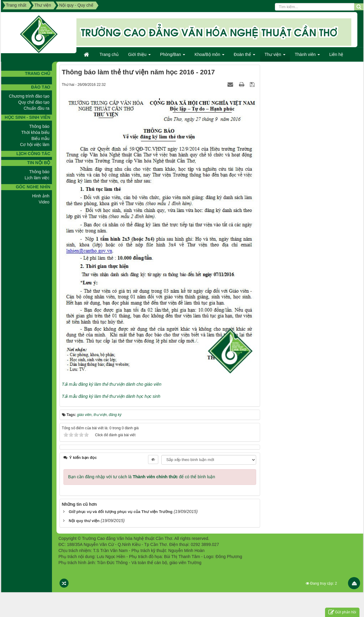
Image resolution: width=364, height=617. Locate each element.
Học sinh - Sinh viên (27, 117)
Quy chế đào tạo (34, 102)
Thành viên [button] (307, 56)
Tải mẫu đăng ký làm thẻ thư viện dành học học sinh (111, 396)
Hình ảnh (41, 196)
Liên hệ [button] (336, 54)
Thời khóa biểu (35, 132)
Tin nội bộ (39, 163)
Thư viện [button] (275, 56)
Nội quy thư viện (84, 521)
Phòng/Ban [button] (173, 56)
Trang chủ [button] (109, 54)
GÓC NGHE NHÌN (33, 187)
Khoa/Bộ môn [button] (209, 56)
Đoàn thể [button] (245, 56)
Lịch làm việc (37, 178)
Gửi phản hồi (342, 612)
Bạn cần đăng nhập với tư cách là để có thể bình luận (142, 477)
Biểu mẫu (40, 138)
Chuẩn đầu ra (36, 108)
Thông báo (39, 126)
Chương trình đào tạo (29, 96)
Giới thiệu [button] (139, 56)
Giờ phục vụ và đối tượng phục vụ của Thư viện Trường (121, 512)
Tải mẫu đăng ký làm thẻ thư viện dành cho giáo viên (112, 384)
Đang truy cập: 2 (321, 583)
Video (44, 202)
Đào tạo (41, 87)
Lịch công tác (33, 154)
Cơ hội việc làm (35, 145)
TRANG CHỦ (38, 73)
